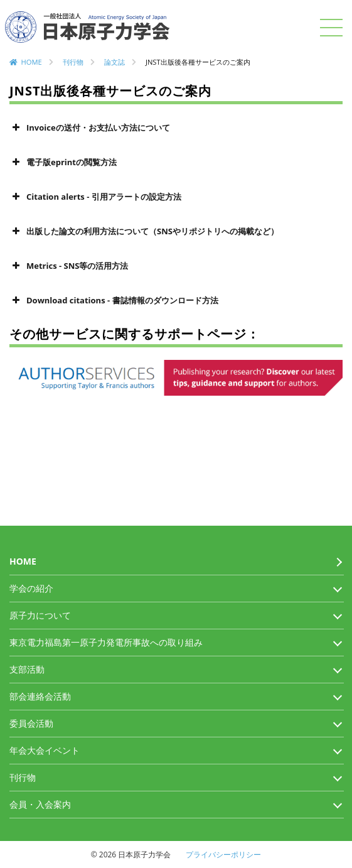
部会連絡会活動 (40, 696)
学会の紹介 (31, 588)
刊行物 (73, 62)
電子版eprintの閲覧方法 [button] (63, 162)
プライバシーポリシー (223, 854)
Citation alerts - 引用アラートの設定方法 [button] (95, 197)
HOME (32, 62)
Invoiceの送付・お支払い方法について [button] (90, 127)
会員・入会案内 (40, 804)
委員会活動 (31, 723)
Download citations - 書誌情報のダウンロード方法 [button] (114, 300)
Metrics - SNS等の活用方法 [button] (69, 266)
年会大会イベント (45, 750)
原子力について (40, 615)
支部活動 (27, 669)
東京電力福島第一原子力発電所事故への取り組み (106, 642)
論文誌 (115, 62)
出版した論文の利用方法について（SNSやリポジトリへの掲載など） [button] (144, 231)
